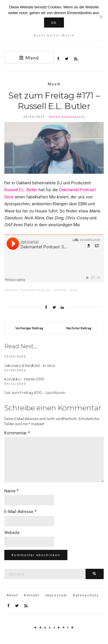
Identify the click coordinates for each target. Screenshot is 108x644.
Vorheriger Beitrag (29, 328)
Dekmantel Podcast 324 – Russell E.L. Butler (49, 290)
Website (12, 533)
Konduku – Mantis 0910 (24, 379)
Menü (29, 58)
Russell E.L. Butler (21, 190)
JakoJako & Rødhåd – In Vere (30, 365)
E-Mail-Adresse (20, 512)
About (12, 595)
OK (54, 23)
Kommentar (17, 433)
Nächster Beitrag (79, 328)
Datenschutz (86, 595)
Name (12, 491)
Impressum (56, 595)
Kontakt (32, 595)
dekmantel (11, 290)
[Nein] (101, 17)
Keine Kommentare (67, 117)
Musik (54, 84)
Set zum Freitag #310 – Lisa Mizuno (35, 392)
